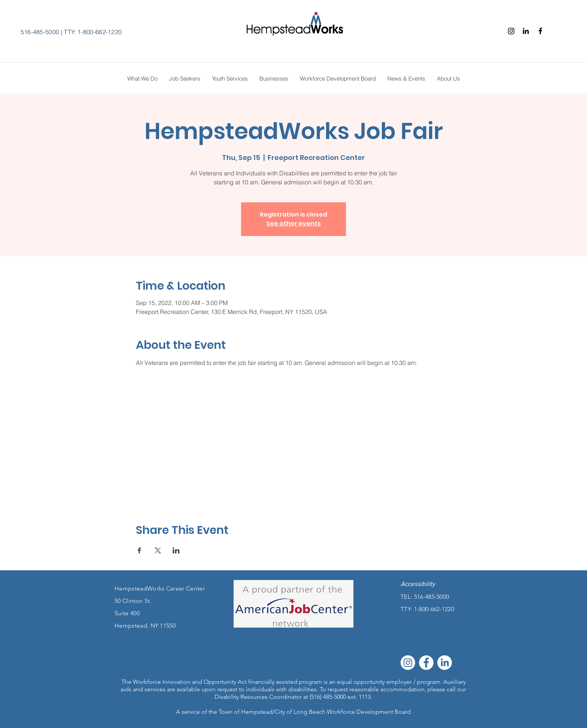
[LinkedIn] (445, 663)
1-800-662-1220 (434, 609)
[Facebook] (540, 31)
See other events (293, 223)
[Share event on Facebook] (139, 550)
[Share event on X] (158, 550)
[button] (448, 79)
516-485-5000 (40, 32)
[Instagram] (511, 31)
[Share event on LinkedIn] (176, 550)
